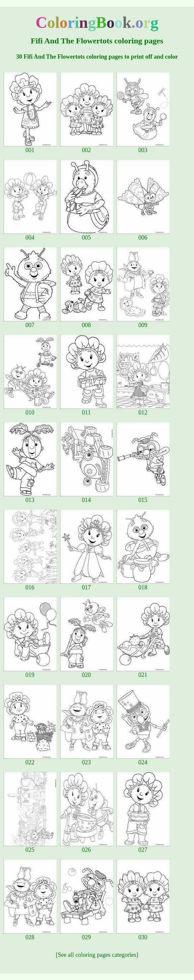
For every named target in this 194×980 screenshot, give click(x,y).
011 (87, 410)
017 (87, 585)
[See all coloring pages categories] (97, 955)
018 (143, 585)
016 (30, 585)
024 (143, 760)
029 (87, 935)
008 (87, 322)
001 (30, 147)
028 (30, 935)
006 (143, 235)
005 (87, 235)
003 (143, 147)
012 (143, 410)
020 (87, 672)
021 (143, 672)
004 (30, 235)
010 (30, 410)
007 (30, 322)
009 (143, 322)
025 (30, 847)
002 (87, 147)
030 (143, 935)
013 (30, 497)
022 (30, 760)
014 (87, 497)
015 (143, 497)
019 (30, 672)
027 (143, 847)
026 (87, 847)
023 (87, 760)
